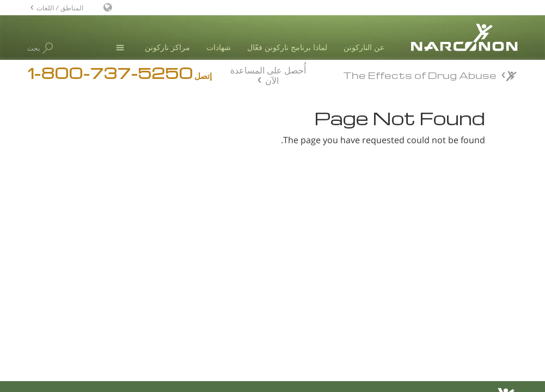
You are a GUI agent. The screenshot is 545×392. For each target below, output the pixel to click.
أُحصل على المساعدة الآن (268, 74)
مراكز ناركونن (167, 47)
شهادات (219, 47)
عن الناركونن (364, 47)
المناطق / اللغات (60, 7)
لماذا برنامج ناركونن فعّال (287, 47)
